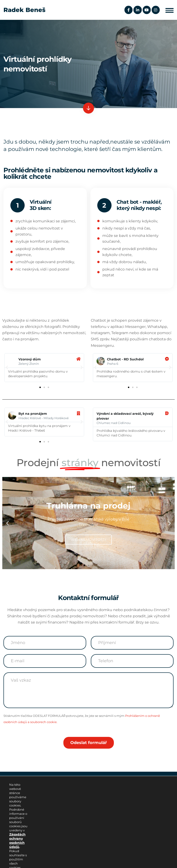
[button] (170, 10)
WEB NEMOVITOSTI (88, 540)
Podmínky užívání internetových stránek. (38, 851)
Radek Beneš (24, 10)
